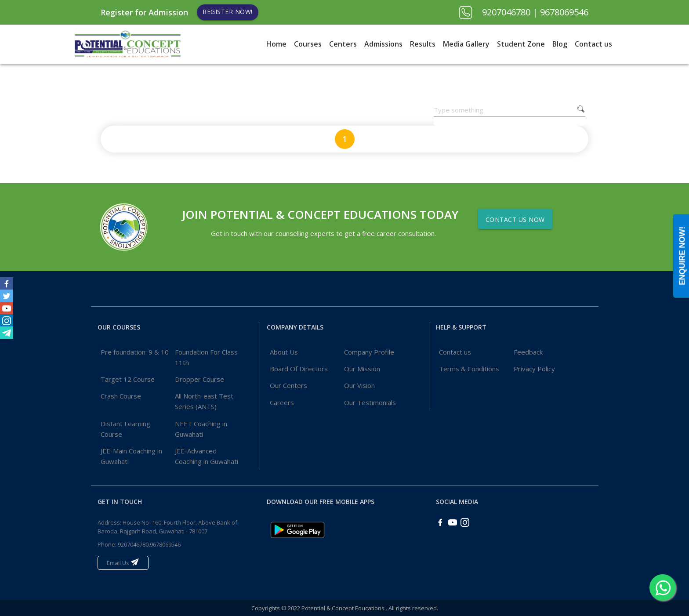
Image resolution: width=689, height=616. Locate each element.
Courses (308, 44)
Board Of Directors (299, 369)
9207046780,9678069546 (149, 544)
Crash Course (121, 396)
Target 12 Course (128, 379)
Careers (282, 402)
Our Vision (359, 385)
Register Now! (228, 12)
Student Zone (521, 44)
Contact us (593, 44)
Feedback (528, 352)
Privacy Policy (534, 369)
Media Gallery (466, 44)
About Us (284, 352)
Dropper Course (199, 379)
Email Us (123, 562)
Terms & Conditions (469, 369)
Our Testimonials (370, 402)
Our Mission (362, 369)
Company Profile (369, 352)
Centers (343, 44)
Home (276, 44)
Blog (560, 44)
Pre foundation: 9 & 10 (135, 352)
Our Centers (288, 385)
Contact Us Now (515, 219)
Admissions (383, 44)
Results (423, 44)
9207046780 (507, 12)
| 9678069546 (560, 12)
